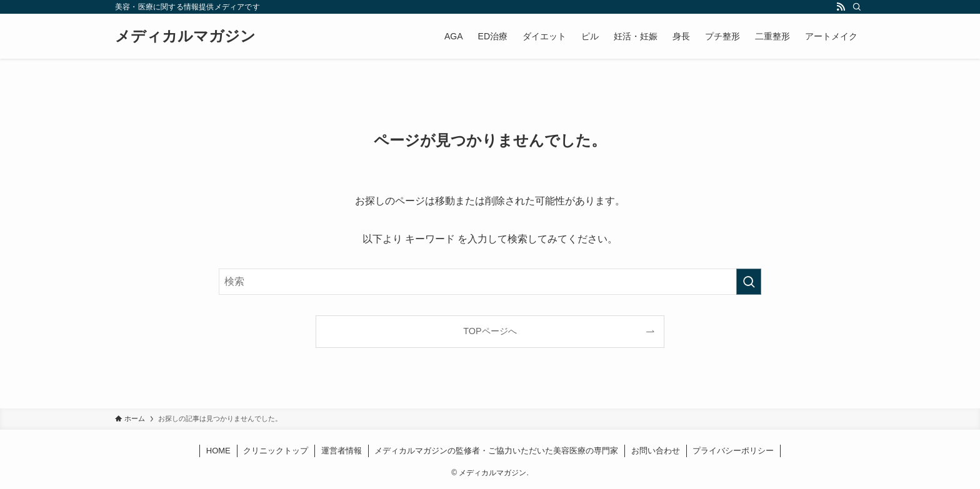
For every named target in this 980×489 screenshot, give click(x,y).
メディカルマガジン (185, 36)
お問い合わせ (656, 451)
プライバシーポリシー (733, 451)
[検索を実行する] (749, 282)
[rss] (841, 7)
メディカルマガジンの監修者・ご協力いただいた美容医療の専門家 (496, 451)
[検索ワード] (490, 282)
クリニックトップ (276, 451)
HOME (218, 451)
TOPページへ (490, 331)
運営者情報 (342, 451)
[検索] (857, 7)
